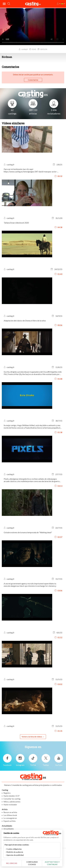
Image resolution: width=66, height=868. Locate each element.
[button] (58, 4)
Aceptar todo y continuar (54, 863)
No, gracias (12, 863)
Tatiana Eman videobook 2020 (16, 223)
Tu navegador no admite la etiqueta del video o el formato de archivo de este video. (33, 26)
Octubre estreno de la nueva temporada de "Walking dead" (28, 532)
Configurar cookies (33, 863)
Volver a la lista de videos (32, 737)
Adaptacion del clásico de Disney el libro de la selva (25, 321)
